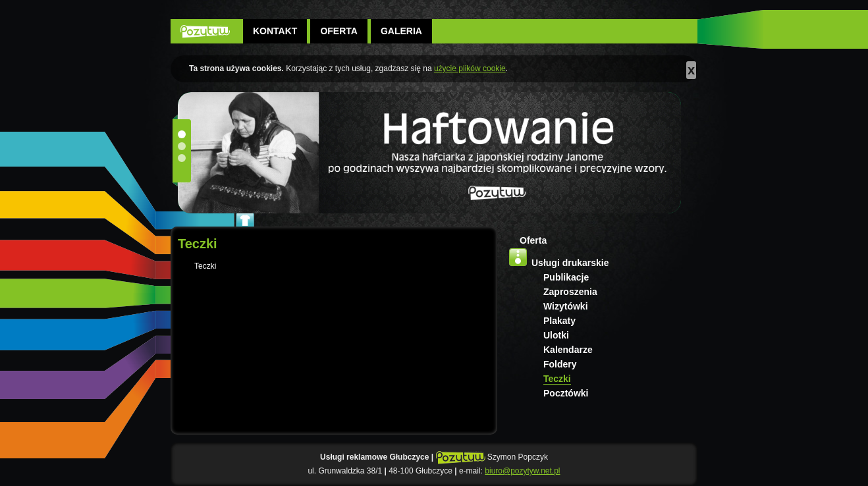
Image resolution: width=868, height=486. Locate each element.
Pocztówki (566, 393)
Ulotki (556, 335)
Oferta (339, 31)
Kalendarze (568, 350)
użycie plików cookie (470, 68)
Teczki (557, 379)
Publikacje (566, 277)
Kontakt (275, 31)
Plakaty (559, 321)
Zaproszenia (570, 292)
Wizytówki (566, 306)
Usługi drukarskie (570, 263)
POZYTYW (205, 31)
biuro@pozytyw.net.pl (522, 471)
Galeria (401, 31)
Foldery (560, 364)
